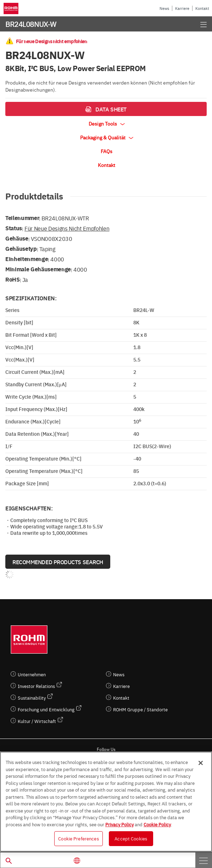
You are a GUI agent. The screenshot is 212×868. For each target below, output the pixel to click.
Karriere (182, 8)
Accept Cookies (131, 838)
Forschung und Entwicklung (46, 709)
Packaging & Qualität (107, 137)
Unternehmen (32, 674)
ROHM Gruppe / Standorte (140, 709)
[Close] (201, 763)
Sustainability (32, 698)
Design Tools (107, 123)
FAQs (107, 151)
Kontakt (202, 8)
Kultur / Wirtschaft (37, 721)
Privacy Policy (119, 824)
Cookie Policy (157, 824)
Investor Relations (36, 686)
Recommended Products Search (58, 562)
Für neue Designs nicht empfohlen (67, 228)
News (164, 8)
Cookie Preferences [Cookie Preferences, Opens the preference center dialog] (78, 838)
